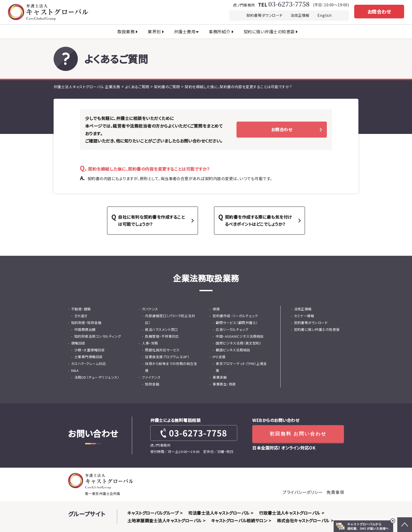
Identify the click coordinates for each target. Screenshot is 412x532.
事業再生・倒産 (224, 384)
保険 (216, 309)
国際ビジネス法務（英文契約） (239, 343)
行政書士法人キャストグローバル (290, 513)
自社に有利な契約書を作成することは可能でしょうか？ (151, 220)
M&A (75, 370)
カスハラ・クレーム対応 (89, 364)
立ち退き (81, 316)
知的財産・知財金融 (86, 323)
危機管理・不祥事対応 (162, 336)
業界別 (154, 32)
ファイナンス (151, 377)
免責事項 (335, 492)
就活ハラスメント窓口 (161, 329)
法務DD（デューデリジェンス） (97, 377)
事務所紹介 (219, 32)
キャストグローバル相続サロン (239, 520)
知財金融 (152, 384)
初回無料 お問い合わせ (298, 434)
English (325, 15)
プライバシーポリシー (303, 492)
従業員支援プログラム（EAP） (167, 357)
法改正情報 (300, 15)
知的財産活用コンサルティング (98, 336)
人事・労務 (150, 343)
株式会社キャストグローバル (303, 520)
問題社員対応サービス (162, 350)
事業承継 (220, 377)
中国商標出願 (85, 329)
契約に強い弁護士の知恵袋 (269, 32)
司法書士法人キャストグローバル (219, 513)
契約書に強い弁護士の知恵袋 (317, 329)
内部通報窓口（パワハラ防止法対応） (170, 319)
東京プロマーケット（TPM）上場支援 (241, 367)
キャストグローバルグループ (153, 513)
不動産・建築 (81, 309)
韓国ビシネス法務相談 (233, 350)
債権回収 (78, 343)
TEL (284, 4)
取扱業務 (126, 32)
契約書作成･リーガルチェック (235, 316)
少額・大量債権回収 (89, 350)
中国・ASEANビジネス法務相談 (240, 336)
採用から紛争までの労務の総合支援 (171, 367)
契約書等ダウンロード (265, 15)
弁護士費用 (185, 32)
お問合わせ (379, 12)
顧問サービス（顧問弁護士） (237, 323)
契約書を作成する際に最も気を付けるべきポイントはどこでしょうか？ (259, 220)
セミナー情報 (304, 316)
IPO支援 (219, 357)
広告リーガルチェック (232, 329)
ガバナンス (150, 309)
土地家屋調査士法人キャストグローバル (165, 520)
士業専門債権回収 (89, 357)
